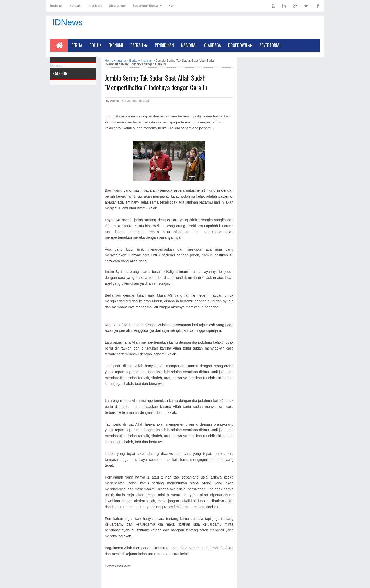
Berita (77, 45)
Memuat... (58, 65)
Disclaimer (117, 6)
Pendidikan (164, 45)
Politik (95, 45)
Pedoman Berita (145, 6)
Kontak (75, 6)
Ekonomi (116, 45)
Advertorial (270, 45)
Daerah (139, 45)
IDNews (67, 22)
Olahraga (212, 45)
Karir (172, 6)
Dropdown (240, 45)
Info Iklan (95, 6)
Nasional (189, 45)
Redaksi (56, 6)
